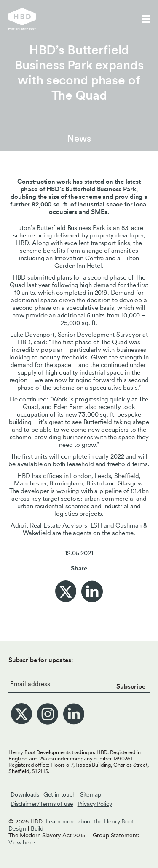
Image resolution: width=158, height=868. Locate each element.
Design (17, 828)
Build (37, 828)
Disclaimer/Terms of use (42, 804)
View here (22, 842)
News (79, 138)
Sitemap (91, 794)
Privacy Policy (95, 804)
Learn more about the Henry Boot (90, 821)
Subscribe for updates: (41, 660)
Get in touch (60, 794)
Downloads (25, 794)
